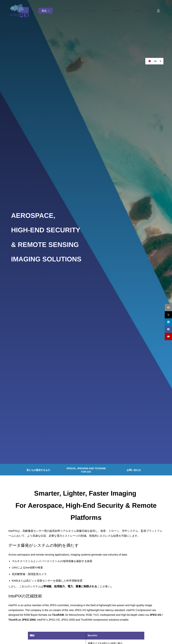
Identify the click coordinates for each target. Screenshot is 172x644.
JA (152, 61)
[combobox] (154, 61)
